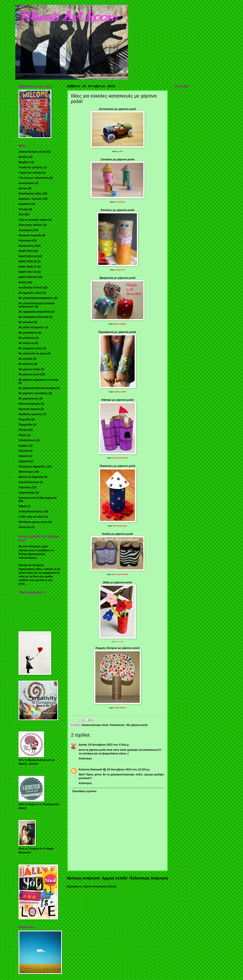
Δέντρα (23, 188)
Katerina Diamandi (90, 769)
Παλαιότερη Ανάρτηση (149, 878)
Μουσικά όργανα (29, 409)
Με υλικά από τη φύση (33, 353)
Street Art (25, 527)
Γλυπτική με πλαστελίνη (34, 178)
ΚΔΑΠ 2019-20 (28, 277)
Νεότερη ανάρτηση (83, 878)
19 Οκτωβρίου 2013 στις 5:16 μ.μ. (109, 745)
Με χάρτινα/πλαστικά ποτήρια (37, 388)
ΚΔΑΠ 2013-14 (28, 256)
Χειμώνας (25, 487)
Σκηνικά (24, 451)
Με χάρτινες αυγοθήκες (33, 393)
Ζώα (21, 214)
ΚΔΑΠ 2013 (26, 251)
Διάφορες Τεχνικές (30, 199)
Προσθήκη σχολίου (84, 791)
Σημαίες (23, 446)
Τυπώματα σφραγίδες (32, 467)
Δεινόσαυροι (26, 183)
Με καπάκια (26, 322)
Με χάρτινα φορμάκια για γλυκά (38, 380)
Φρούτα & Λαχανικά (31, 477)
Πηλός (23, 435)
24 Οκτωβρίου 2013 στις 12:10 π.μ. (129, 769)
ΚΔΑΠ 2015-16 (28, 261)
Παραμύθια (25, 425)
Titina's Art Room (68, 17)
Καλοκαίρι (25, 240)
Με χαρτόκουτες (29, 399)
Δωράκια (24, 204)
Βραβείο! (24, 162)
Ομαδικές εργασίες (30, 414)
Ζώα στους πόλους (31, 225)
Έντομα (23, 209)
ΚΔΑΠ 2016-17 (28, 267)
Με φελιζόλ (25, 359)
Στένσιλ (23, 456)
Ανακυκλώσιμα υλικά (95, 725)
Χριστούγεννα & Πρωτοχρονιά (38, 498)
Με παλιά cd (26, 343)
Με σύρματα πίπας (30, 348)
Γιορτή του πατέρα (30, 173)
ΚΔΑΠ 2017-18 (28, 272)
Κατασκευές (117, 725)
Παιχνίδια (25, 420)
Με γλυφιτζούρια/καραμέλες (36, 298)
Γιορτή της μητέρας (31, 167)
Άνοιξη (23, 157)
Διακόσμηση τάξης (30, 193)
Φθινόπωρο (26, 472)
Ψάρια (22, 506)
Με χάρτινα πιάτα (29, 369)
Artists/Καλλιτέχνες (31, 512)
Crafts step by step (31, 517)
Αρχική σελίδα (114, 878)
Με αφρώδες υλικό (30, 293)
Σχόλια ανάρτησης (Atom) (100, 886)
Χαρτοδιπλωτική (29, 482)
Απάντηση (85, 759)
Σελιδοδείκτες (27, 440)
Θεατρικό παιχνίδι (30, 235)
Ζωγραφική (26, 230)
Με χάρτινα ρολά (137, 725)
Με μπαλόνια (27, 338)
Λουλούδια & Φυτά (30, 288)
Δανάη (83, 745)
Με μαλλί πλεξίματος (31, 327)
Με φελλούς (26, 364)
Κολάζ (22, 282)
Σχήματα (24, 461)
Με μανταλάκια (28, 333)
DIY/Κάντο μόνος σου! (33, 522)
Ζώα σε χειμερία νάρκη (33, 220)
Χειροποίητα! (27, 493)
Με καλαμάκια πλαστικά (33, 317)
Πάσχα (23, 430)
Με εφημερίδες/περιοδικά (34, 312)
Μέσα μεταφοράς (29, 404)
